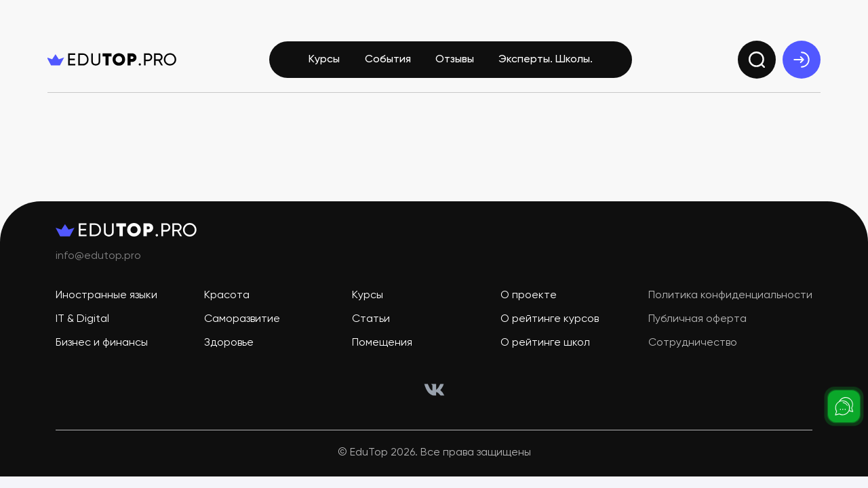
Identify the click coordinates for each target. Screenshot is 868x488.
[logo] (112, 60)
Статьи (371, 319)
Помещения (382, 343)
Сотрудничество (693, 343)
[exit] (802, 60)
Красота (227, 296)
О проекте (529, 296)
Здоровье (229, 343)
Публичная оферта (697, 319)
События (388, 60)
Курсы (324, 60)
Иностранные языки (106, 296)
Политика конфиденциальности (730, 296)
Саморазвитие (242, 319)
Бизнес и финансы (102, 343)
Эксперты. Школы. (546, 60)
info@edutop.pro (98, 256)
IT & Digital (82, 319)
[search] (757, 60)
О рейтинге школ (545, 343)
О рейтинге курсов (550, 319)
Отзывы (455, 60)
